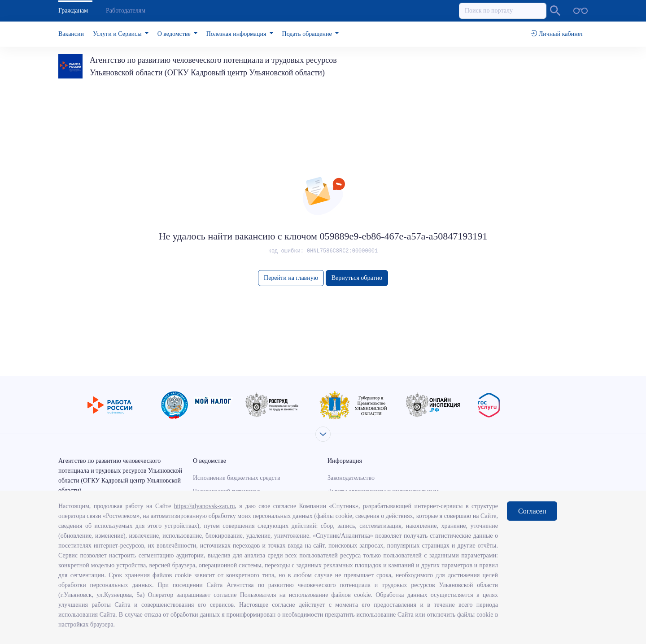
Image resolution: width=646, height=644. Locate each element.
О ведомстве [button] (175, 34)
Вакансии (71, 34)
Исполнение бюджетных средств (237, 478)
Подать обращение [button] (308, 34)
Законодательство (351, 478)
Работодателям (126, 11)
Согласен (532, 511)
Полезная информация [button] (237, 34)
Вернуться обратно (357, 278)
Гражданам (73, 11)
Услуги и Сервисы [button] (118, 34)
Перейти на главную (291, 278)
